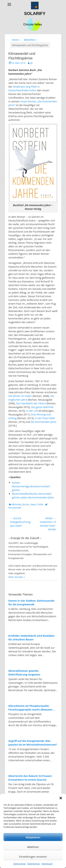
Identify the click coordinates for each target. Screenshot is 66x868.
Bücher (26, 504)
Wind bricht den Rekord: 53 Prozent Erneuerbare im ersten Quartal (30, 778)
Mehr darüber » (17, 577)
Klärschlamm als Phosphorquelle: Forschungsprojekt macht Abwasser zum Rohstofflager (30, 708)
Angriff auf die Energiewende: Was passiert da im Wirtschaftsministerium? (33, 743)
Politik (40, 504)
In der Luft (32, 411)
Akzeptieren (33, 837)
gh (32, 63)
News (33, 504)
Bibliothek (31, 40)
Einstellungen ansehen (33, 857)
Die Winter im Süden (20, 396)
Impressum (47, 864)
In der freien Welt (45, 418)
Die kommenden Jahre (43, 422)
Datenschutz (20, 864)
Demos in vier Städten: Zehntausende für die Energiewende (32, 603)
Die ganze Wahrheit (42, 407)
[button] (61, 798)
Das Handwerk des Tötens (31, 403)
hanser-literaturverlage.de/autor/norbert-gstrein (31, 486)
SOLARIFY (35, 13)
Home (16, 40)
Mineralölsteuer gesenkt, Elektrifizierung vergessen (24, 673)
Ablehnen (33, 847)
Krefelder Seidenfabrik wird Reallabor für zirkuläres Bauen (32, 638)
